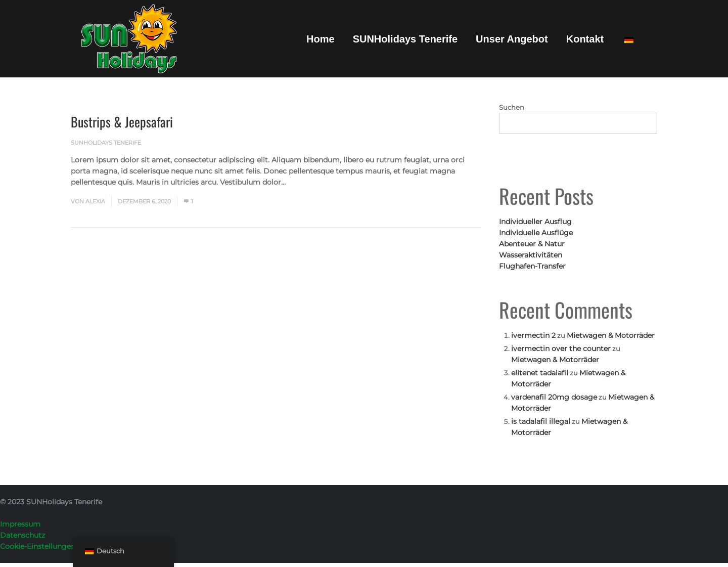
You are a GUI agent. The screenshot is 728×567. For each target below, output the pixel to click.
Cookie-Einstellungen (38, 546)
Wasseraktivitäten (531, 255)
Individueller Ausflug (535, 222)
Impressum (20, 524)
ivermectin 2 (533, 335)
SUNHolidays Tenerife (405, 39)
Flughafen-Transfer (532, 266)
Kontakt (585, 39)
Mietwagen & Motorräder (611, 335)
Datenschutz (22, 535)
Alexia (95, 201)
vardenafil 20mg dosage (554, 397)
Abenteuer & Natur (532, 244)
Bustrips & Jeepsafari (122, 122)
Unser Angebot (512, 39)
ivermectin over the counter (561, 348)
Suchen (512, 107)
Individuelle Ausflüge (536, 233)
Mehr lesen (308, 182)
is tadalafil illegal (541, 421)
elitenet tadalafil (540, 373)
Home (321, 39)
